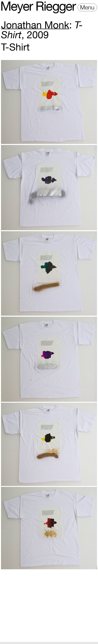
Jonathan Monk (35, 25)
